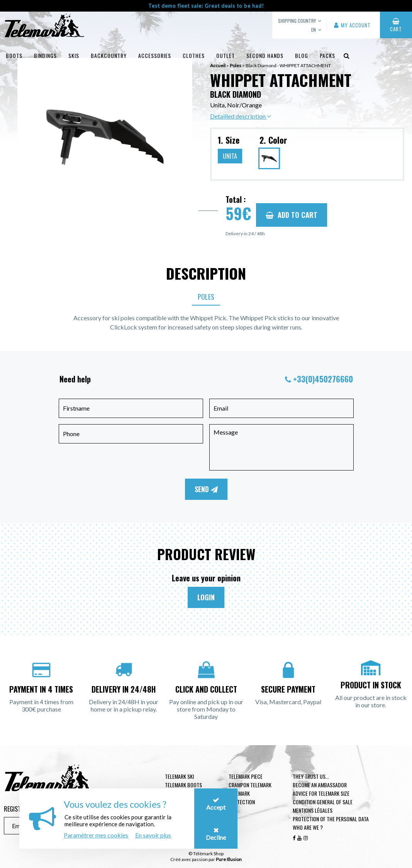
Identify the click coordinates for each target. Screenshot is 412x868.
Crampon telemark (250, 785)
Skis (74, 55)
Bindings (45, 55)
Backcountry (109, 55)
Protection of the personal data (331, 819)
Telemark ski (179, 776)
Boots (14, 55)
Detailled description (240, 116)
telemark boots (183, 785)
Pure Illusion (229, 859)
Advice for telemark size (321, 793)
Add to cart (292, 215)
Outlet (225, 55)
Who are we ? (308, 827)
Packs (327, 55)
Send (206, 489)
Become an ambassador (320, 785)
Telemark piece (246, 776)
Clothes (194, 55)
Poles (206, 297)
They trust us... (311, 776)
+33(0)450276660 (323, 379)
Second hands (265, 55)
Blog (302, 55)
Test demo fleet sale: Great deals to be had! (206, 6)
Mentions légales (313, 810)
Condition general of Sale (323, 802)
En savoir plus (153, 835)
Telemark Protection (242, 798)
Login (206, 597)
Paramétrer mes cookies (96, 835)
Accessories (155, 55)
